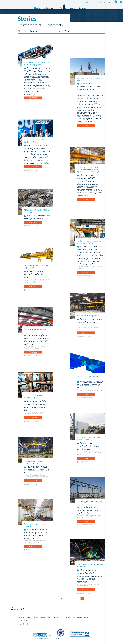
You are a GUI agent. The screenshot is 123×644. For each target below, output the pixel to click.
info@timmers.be (24, 620)
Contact (83, 8)
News (94, 2)
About (73, 8)
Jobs (88, 2)
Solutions (48, 8)
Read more (33, 98)
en (109, 2)
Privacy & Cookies (24, 624)
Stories (37, 8)
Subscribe (102, 2)
